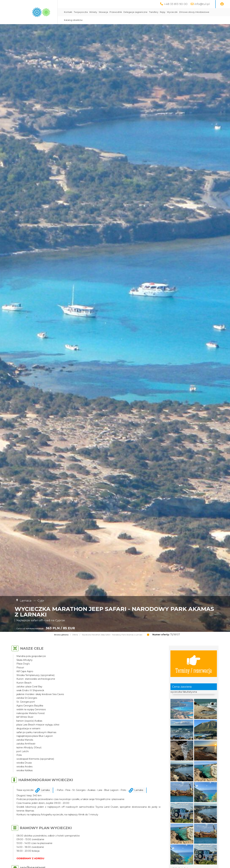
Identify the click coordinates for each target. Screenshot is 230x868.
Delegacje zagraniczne (135, 12)
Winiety (93, 12)
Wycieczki (172, 12)
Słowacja (103, 12)
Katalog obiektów (73, 20)
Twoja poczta (81, 12)
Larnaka (45, 790)
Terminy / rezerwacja (194, 664)
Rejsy (163, 12)
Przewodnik (116, 12)
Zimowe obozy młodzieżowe (194, 12)
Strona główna (61, 635)
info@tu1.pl (202, 4)
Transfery (154, 12)
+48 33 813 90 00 (176, 4)
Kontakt (68, 12)
